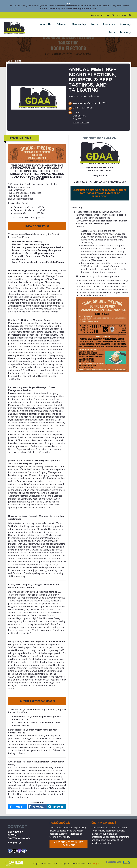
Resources (109, 24)
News (94, 24)
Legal (96, 863)
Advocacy (125, 24)
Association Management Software (15, 863)
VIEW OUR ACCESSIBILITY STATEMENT (68, 844)
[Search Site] (131, 16)
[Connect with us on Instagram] (19, 851)
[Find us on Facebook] (10, 851)
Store (112, 32)
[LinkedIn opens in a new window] (57, 807)
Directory (125, 32)
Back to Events (13, 61)
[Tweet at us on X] (15, 851)
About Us (46, 24)
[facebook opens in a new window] (37, 807)
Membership (79, 24)
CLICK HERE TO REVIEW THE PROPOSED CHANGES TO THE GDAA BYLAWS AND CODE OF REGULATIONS (100, 193)
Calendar (61, 24)
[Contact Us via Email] (24, 851)
